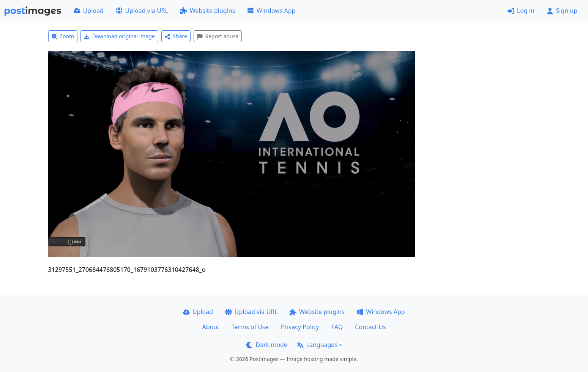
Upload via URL (142, 11)
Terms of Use (250, 327)
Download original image (119, 36)
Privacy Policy (300, 327)
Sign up (562, 11)
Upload (89, 11)
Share (176, 36)
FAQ (337, 327)
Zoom (63, 36)
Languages (317, 345)
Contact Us (370, 327)
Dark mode (267, 345)
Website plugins (208, 11)
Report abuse (218, 36)
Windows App (271, 11)
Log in (521, 11)
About (210, 327)
